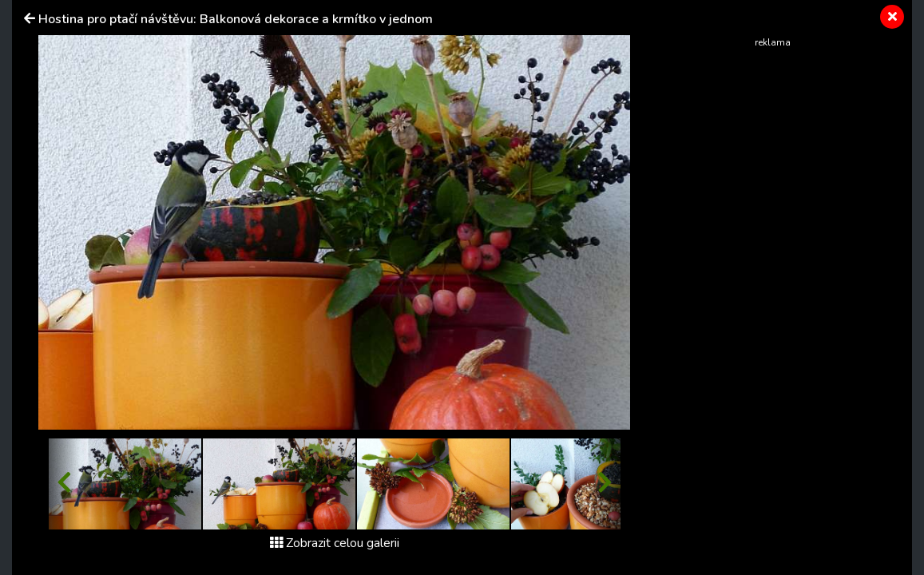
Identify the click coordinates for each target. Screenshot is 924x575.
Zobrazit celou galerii (335, 543)
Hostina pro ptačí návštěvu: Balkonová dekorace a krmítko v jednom (236, 19)
